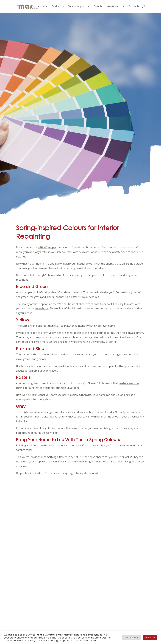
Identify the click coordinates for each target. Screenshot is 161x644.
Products (57, 6)
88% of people (47, 247)
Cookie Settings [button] (132, 638)
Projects (98, 6)
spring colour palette (78, 473)
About (41, 6)
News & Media (114, 6)
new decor (42, 308)
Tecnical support (77, 6)
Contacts (134, 6)
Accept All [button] (150, 638)
